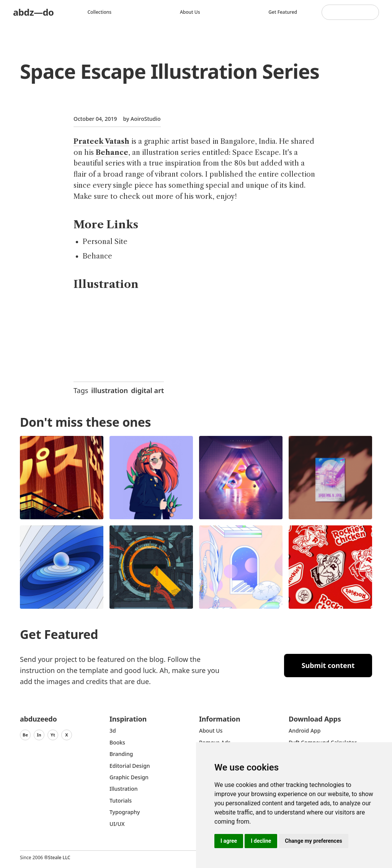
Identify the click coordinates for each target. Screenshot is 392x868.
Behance (112, 153)
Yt (53, 735)
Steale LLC (59, 857)
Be (25, 735)
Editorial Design (130, 766)
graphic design (129, 777)
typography (125, 812)
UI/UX (117, 824)
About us (190, 12)
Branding (121, 754)
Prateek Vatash (101, 141)
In (39, 735)
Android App (305, 731)
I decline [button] (261, 841)
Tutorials (121, 801)
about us (211, 731)
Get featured (283, 12)
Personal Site (105, 242)
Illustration (124, 789)
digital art (147, 390)
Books (117, 742)
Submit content (328, 665)
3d (113, 731)
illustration (109, 390)
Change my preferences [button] (313, 841)
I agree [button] (229, 841)
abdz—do (33, 12)
